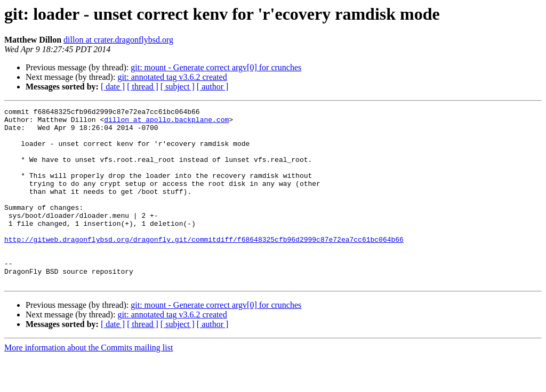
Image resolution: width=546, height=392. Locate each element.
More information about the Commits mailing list (89, 383)
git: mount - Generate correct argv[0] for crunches (216, 67)
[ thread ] (143, 87)
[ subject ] (178, 87)
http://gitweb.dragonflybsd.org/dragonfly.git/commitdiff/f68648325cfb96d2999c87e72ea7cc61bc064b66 (204, 266)
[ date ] (113, 87)
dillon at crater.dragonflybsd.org (118, 40)
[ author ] (213, 87)
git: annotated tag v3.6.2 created (172, 77)
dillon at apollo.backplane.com (166, 123)
